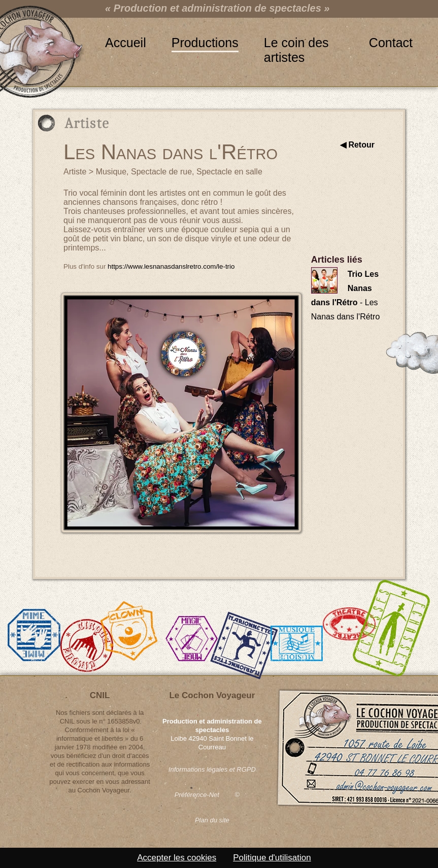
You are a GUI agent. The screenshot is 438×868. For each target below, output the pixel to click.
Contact (391, 43)
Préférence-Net (197, 795)
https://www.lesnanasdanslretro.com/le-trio (171, 266)
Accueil (126, 43)
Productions (205, 43)
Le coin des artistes (296, 43)
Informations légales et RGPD (212, 769)
